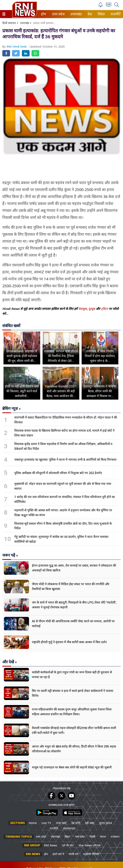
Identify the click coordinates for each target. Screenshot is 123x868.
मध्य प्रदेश (80, 837)
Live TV (46, 823)
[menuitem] (44, 14)
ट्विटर (104, 309)
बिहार (67, 837)
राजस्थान (115, 837)
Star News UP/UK (90, 845)
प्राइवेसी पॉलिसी (91, 854)
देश (89, 14)
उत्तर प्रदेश (57, 14)
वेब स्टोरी (76, 823)
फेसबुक (83, 309)
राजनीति (115, 14)
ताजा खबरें (61, 823)
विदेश (101, 14)
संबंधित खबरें (11, 326)
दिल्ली (92, 837)
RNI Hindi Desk (17, 46)
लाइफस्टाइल (69, 828)
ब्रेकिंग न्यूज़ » (12, 408)
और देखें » (10, 662)
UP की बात (68, 845)
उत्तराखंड (75, 14)
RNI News (51, 845)
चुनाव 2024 (105, 823)
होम (43, 14)
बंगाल (103, 837)
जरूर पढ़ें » (10, 555)
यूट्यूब (92, 309)
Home (33, 823)
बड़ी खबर (90, 823)
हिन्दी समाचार (9, 23)
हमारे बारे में (58, 854)
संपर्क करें (74, 854)
